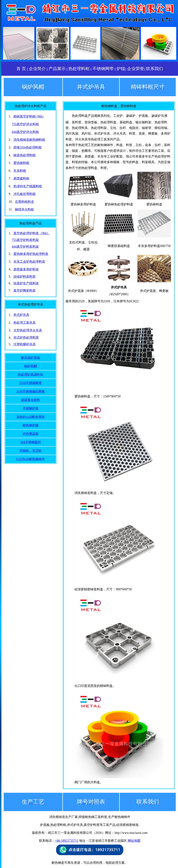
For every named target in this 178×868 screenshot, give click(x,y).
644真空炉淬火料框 (25, 132)
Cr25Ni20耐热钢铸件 (31, 459)
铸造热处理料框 (25, 155)
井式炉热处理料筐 (26, 338)
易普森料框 (21, 178)
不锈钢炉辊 (31, 408)
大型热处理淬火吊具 (28, 330)
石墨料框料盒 (25, 202)
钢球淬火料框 (24, 209)
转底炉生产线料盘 (26, 283)
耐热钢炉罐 (31, 425)
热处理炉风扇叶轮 (31, 375)
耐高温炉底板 (31, 358)
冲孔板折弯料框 (25, 194)
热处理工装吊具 (25, 323)
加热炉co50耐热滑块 (31, 417)
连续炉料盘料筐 (25, 277)
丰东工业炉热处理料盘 (29, 262)
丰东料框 (20, 171)
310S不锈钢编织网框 (30, 391)
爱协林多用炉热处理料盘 (31, 254)
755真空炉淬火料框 (25, 124)
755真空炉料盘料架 (25, 240)
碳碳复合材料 (31, 400)
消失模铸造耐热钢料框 (29, 140)
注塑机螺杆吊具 (25, 344)
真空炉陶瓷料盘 (25, 291)
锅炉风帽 (31, 366)
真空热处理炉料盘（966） (32, 233)
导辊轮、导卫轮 (31, 451)
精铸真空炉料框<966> (29, 116)
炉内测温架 (31, 434)
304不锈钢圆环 (31, 442)
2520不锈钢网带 (31, 383)
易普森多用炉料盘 (26, 269)
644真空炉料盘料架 (25, 247)
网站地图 (134, 841)
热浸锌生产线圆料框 (28, 186)
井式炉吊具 (21, 315)
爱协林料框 (21, 163)
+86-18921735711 (67, 841)
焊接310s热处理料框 (28, 147)
